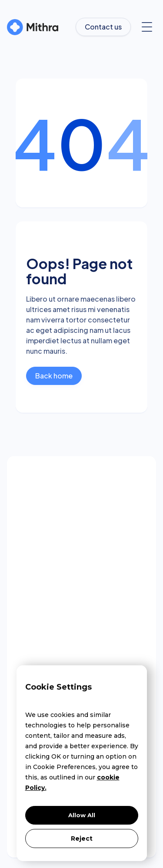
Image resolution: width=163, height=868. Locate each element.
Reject (82, 838)
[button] (147, 27)
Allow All (82, 815)
